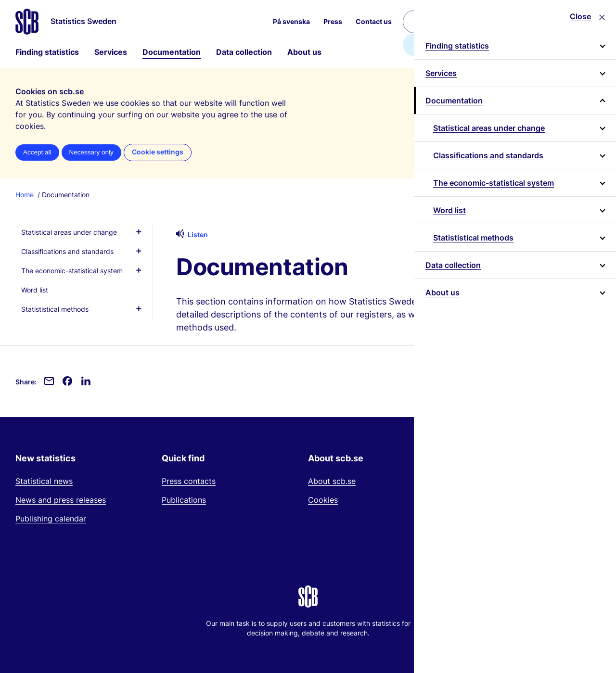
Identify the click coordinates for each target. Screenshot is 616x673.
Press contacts (189, 481)
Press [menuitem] (333, 21)
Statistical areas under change (489, 128)
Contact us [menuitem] (374, 21)
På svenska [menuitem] (291, 21)
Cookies (323, 500)
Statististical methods (473, 238)
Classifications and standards (488, 155)
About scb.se (332, 481)
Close (580, 16)
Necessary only (91, 152)
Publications (184, 500)
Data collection (244, 52)
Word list (449, 210)
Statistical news (44, 481)
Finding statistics (47, 52)
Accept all (37, 152)
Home (25, 195)
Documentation (172, 52)
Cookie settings (158, 152)
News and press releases (61, 500)
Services (111, 52)
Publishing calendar (51, 519)
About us (304, 52)
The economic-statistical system (494, 183)
